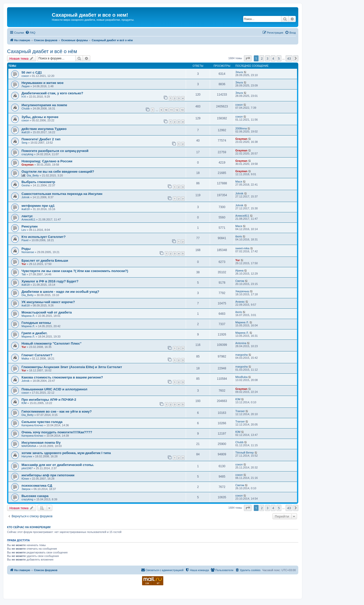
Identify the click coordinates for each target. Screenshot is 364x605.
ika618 (26, 132)
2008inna (241, 128)
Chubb (26, 108)
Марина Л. (28, 316)
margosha (242, 355)
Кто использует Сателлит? (44, 237)
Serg (24, 143)
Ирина (239, 271)
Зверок (26, 489)
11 (171, 110)
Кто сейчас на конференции (29, 527)
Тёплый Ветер (245, 453)
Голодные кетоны (36, 323)
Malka (25, 358)
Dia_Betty (33, 175)
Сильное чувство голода (42, 422)
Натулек (27, 456)
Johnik (26, 197)
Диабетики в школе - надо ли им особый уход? (60, 292)
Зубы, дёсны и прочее (40, 117)
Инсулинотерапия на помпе (44, 105)
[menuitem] (30, 33)
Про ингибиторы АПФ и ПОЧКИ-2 (49, 400)
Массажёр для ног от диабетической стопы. (58, 465)
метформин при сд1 (38, 206)
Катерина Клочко (32, 425)
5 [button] (279, 58)
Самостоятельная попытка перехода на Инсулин (62, 194)
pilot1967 (27, 468)
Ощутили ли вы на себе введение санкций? (58, 172)
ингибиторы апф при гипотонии (48, 475)
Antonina (241, 343)
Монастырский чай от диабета (47, 312)
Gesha (26, 185)
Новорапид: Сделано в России (47, 161)
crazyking (27, 154)
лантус (27, 216)
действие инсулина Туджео (44, 129)
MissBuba (241, 377)
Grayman (241, 139)
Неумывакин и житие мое (42, 83)
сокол (25, 76)
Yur (24, 264)
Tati (24, 274)
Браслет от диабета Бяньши (45, 261)
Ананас (240, 302)
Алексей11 (28, 219)
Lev (24, 230)
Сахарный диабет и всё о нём (42, 51)
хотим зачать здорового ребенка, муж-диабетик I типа (66, 453)
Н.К (24, 97)
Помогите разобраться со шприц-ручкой (55, 151)
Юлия (25, 479)
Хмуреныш (242, 291)
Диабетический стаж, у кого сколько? (52, 93)
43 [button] (289, 58)
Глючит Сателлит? (37, 355)
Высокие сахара (35, 496)
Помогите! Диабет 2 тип (41, 139)
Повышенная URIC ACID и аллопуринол (54, 389)
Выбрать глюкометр (38, 182)
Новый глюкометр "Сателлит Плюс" (52, 343)
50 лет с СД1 (32, 72)
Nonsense (28, 252)
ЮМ (24, 403)
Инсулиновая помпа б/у (41, 443)
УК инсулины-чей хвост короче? (48, 302)
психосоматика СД (37, 486)
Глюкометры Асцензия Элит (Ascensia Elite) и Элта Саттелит (72, 367)
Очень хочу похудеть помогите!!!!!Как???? (57, 432)
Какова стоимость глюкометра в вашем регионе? (62, 377)
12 (177, 110)
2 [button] (262, 58)
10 (166, 110)
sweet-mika (242, 248)
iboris (239, 236)
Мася (239, 182)
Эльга (239, 72)
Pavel (25, 240)
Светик (240, 281)
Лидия (26, 86)
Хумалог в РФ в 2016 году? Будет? (50, 281)
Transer (240, 411)
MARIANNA (29, 446)
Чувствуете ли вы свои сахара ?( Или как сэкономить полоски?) (75, 271)
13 (182, 110)
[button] (248, 58)
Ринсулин (30, 226)
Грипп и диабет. (35, 333)
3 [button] (268, 58)
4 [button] (273, 58)
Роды (26, 249)
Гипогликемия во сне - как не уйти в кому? (57, 411)
